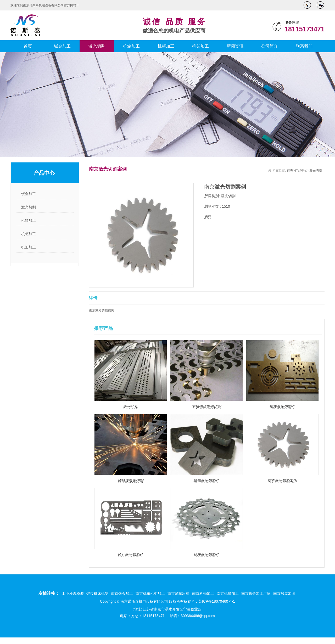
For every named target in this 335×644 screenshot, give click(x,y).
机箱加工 (131, 46)
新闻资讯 (235, 46)
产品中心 (301, 171)
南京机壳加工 (203, 594)
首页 (28, 46)
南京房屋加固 (284, 594)
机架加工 (200, 46)
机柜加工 (166, 46)
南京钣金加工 (122, 594)
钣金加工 (62, 46)
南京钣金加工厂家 (256, 594)
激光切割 (97, 46)
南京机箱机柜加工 (150, 594)
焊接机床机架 (97, 594)
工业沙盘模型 (73, 594)
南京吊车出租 (178, 594)
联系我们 (304, 46)
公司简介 (270, 46)
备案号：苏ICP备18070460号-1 (209, 601)
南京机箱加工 (228, 594)
